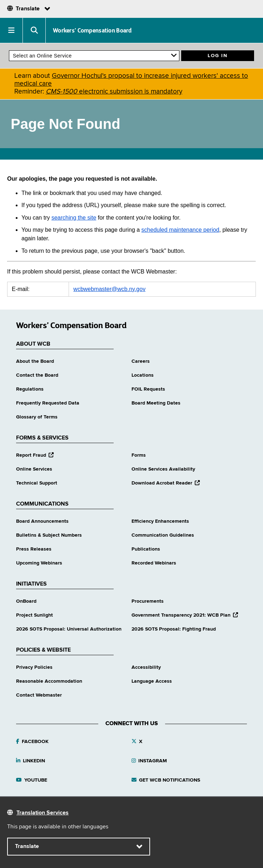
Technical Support (37, 483)
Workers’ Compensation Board (92, 30)
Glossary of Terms (37, 417)
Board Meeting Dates (156, 403)
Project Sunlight (34, 615)
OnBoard (26, 601)
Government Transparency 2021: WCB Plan (185, 615)
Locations (143, 375)
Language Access (152, 681)
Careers (141, 361)
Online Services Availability (163, 469)
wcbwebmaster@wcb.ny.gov (109, 289)
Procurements (148, 601)
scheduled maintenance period (180, 230)
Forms (139, 455)
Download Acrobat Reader (166, 483)
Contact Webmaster (39, 695)
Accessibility (146, 667)
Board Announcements (42, 521)
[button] (11, 30)
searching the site (74, 218)
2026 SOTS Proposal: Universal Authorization (69, 629)
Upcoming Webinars (39, 563)
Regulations (30, 389)
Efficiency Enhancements (160, 521)
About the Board (35, 361)
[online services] (94, 56)
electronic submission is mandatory (114, 92)
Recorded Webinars (154, 563)
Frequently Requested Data (48, 403)
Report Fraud (35, 455)
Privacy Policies (34, 667)
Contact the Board (37, 375)
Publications (146, 549)
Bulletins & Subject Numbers (49, 535)
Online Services (34, 469)
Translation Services (43, 813)
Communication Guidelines (163, 535)
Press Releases (34, 549)
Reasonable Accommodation (49, 681)
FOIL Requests (148, 389)
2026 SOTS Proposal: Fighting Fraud (174, 629)
